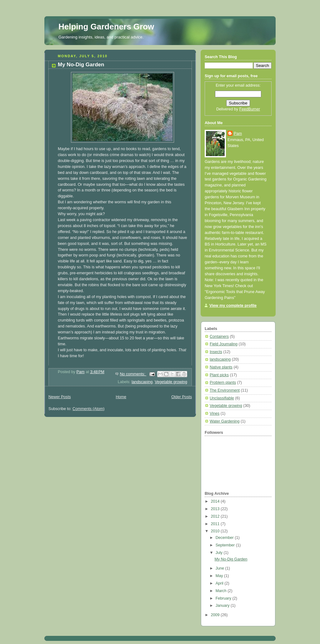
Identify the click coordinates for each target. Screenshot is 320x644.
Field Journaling (224, 344)
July (220, 553)
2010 (216, 531)
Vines (215, 413)
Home (121, 397)
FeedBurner (250, 109)
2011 (216, 524)
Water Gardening (225, 421)
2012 (216, 516)
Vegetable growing (171, 382)
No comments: (133, 374)
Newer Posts (60, 397)
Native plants (221, 367)
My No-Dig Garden (81, 65)
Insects (216, 352)
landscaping (142, 382)
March (222, 591)
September (226, 545)
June (220, 568)
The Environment (225, 390)
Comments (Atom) (88, 409)
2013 (216, 509)
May (220, 576)
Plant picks (219, 375)
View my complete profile (233, 306)
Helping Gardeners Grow (106, 27)
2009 (216, 615)
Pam (238, 134)
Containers (219, 337)
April (220, 583)
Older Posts (182, 397)
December (225, 538)
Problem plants (223, 383)
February (224, 598)
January (223, 606)
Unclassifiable (222, 398)
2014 (216, 501)
